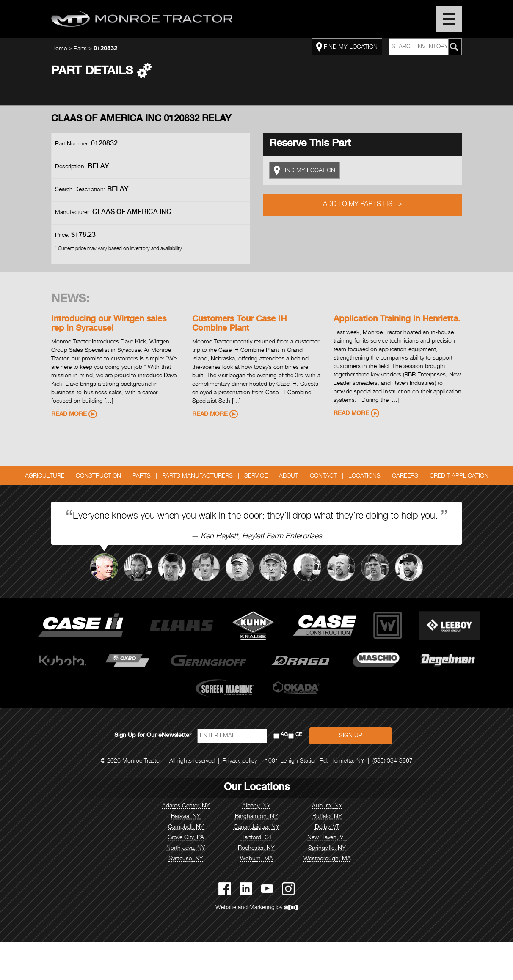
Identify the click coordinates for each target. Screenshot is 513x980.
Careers (405, 476)
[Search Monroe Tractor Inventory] (454, 47)
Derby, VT (327, 827)
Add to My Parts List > (363, 205)
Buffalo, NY (327, 817)
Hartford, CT (256, 838)
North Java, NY (186, 848)
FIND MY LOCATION (347, 47)
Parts (80, 49)
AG (284, 735)
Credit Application (459, 476)
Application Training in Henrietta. (397, 320)
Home (59, 49)
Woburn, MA (256, 859)
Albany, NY (256, 806)
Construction (98, 476)
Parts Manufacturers (197, 476)
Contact (323, 476)
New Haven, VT (327, 838)
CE (299, 735)
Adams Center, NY (186, 806)
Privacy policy (240, 761)
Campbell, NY (186, 827)
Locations (364, 476)
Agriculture (45, 476)
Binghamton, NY (256, 817)
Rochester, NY (256, 848)
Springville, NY (327, 848)
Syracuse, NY (186, 859)
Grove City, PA (186, 838)
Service (256, 476)
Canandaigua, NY (256, 827)
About (289, 476)
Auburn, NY (327, 806)
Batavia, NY (186, 817)
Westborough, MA (327, 859)
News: (70, 300)
